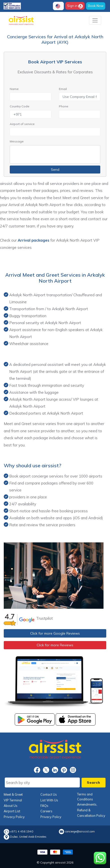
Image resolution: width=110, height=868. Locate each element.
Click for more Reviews (55, 645)
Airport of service (22, 124)
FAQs (44, 806)
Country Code (20, 106)
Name (14, 89)
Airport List (12, 811)
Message (17, 141)
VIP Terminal (13, 800)
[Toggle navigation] (95, 20)
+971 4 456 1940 (22, 832)
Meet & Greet (13, 794)
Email (63, 89)
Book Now (96, 6)
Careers (46, 811)
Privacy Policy (14, 817)
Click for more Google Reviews (55, 633)
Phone (64, 106)
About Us (11, 806)
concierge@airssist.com (80, 832)
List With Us (49, 800)
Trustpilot (45, 618)
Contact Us (49, 794)
